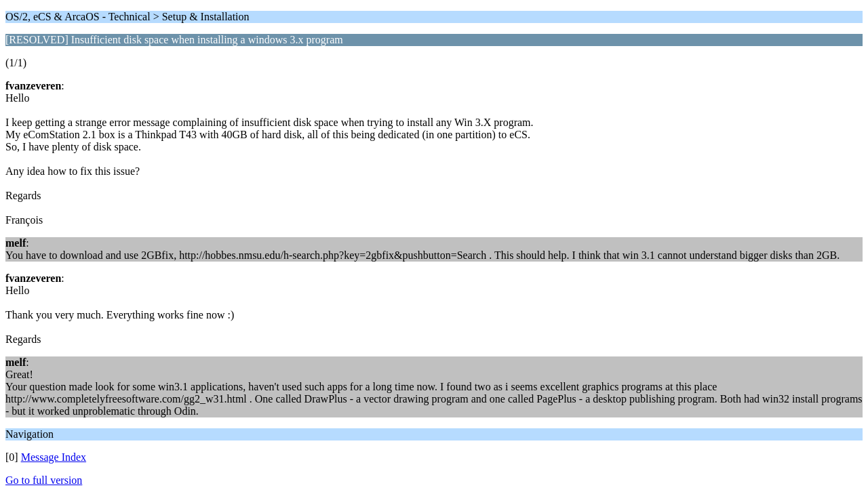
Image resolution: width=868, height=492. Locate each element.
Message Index (54, 457)
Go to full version (44, 480)
